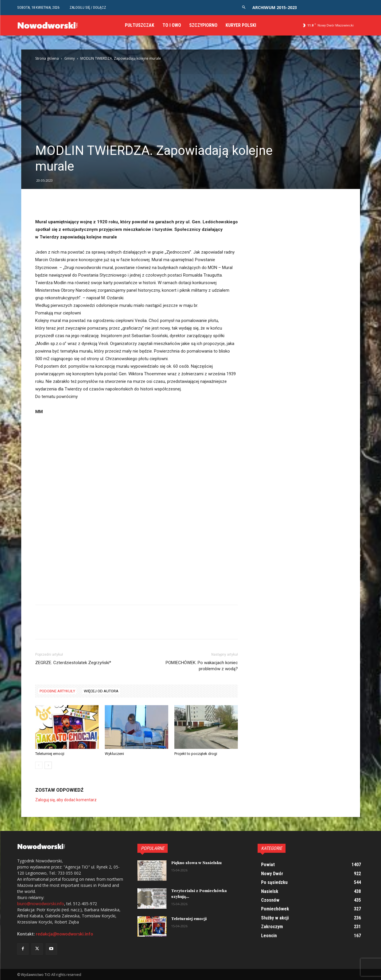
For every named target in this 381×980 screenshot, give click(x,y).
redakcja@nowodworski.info (64, 934)
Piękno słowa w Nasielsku (196, 863)
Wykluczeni (114, 754)
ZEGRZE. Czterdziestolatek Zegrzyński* (73, 663)
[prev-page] (39, 765)
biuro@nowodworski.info (41, 904)
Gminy (70, 58)
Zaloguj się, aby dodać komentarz (66, 800)
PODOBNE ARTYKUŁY (57, 691)
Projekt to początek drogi (196, 754)
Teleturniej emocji (50, 754)
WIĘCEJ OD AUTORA (101, 691)
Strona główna (47, 58)
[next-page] (48, 765)
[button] (244, 7)
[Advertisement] (191, 99)
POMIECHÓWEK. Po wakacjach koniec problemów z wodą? (202, 666)
